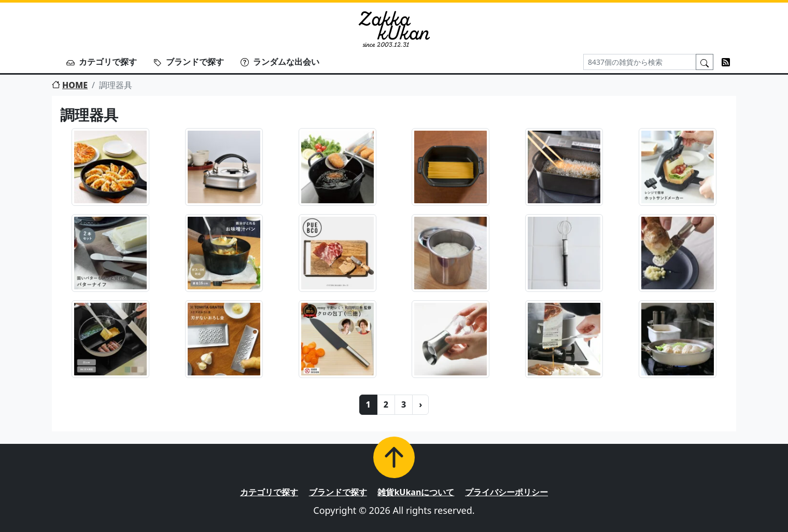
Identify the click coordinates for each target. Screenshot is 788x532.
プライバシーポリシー (506, 492)
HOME (70, 85)
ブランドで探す (189, 62)
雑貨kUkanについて (416, 492)
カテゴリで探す (102, 62)
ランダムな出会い (280, 62)
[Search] (640, 62)
